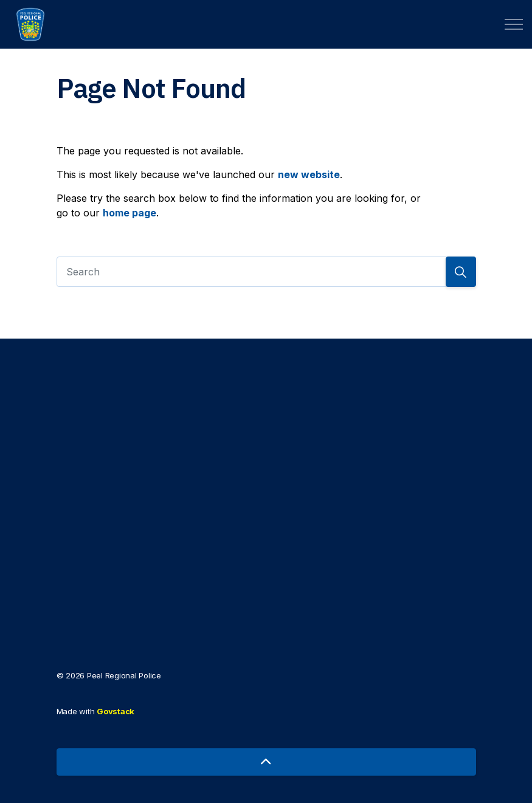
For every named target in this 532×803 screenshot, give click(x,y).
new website (309, 174)
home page (130, 213)
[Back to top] (266, 762)
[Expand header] (514, 24)
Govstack (116, 711)
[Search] (266, 272)
